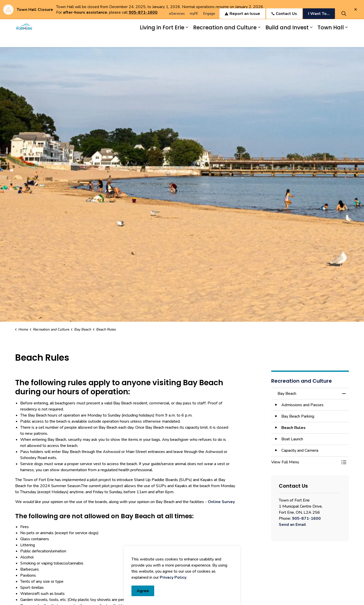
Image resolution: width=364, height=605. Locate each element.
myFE (194, 26)
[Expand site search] (344, 26)
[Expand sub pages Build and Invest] (311, 40)
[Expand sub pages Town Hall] (346, 40)
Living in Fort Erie (162, 40)
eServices (177, 26)
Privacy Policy (173, 599)
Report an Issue (242, 26)
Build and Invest (287, 40)
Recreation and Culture (225, 40)
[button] (305, 462)
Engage (209, 26)
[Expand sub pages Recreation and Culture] (259, 40)
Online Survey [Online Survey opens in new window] (221, 502)
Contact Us (284, 26)
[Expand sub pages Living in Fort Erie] (187, 40)
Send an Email (292, 525)
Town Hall (331, 40)
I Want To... (319, 26)
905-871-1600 (306, 518)
